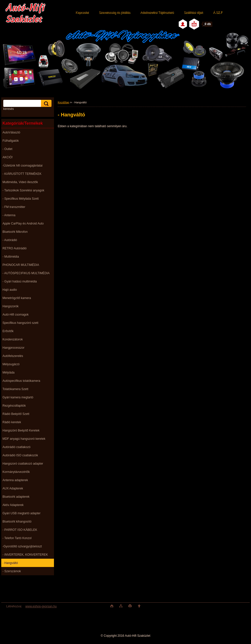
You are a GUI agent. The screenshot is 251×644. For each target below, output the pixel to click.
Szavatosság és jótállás (115, 13)
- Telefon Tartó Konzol (17, 538)
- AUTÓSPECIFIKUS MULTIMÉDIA (26, 273)
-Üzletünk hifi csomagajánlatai (22, 166)
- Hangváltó (10, 563)
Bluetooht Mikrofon (15, 232)
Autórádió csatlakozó (16, 447)
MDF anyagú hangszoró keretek (24, 439)
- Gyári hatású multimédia (20, 281)
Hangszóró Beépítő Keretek (21, 431)
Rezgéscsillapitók (14, 406)
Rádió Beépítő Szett (16, 414)
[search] (45, 103)
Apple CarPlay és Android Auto (23, 224)
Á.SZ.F (218, 13)
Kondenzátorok (13, 339)
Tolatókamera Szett (15, 389)
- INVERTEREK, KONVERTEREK (25, 555)
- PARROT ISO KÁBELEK (20, 530)
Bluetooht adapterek (16, 497)
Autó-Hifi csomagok (16, 315)
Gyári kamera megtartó (18, 397)
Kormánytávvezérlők (16, 472)
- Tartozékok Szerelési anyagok (23, 190)
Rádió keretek (12, 422)
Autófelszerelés (13, 356)
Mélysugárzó (11, 364)
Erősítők (8, 331)
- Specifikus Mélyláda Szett (21, 199)
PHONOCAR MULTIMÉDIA (21, 265)
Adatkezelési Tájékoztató (157, 13)
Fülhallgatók (11, 141)
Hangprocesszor (13, 348)
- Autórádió (10, 240)
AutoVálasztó (11, 132)
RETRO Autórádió (15, 248)
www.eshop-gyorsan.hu (41, 606)
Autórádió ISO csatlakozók (20, 455)
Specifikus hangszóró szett (20, 323)
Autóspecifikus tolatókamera (21, 381)
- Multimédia (11, 257)
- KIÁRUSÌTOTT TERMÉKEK (22, 174)
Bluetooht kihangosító (17, 522)
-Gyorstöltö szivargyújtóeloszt (22, 546)
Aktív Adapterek (13, 505)
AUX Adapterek (13, 488)
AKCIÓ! (8, 157)
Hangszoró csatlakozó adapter (23, 464)
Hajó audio (10, 290)
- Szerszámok (12, 571)
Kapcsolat (82, 13)
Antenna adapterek (15, 480)
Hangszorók (11, 306)
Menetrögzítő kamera (17, 298)
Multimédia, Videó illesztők (20, 182)
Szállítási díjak (193, 13)
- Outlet (7, 149)
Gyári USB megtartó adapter (21, 513)
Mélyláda (9, 373)
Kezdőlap (64, 102)
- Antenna (9, 215)
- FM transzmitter (14, 207)
